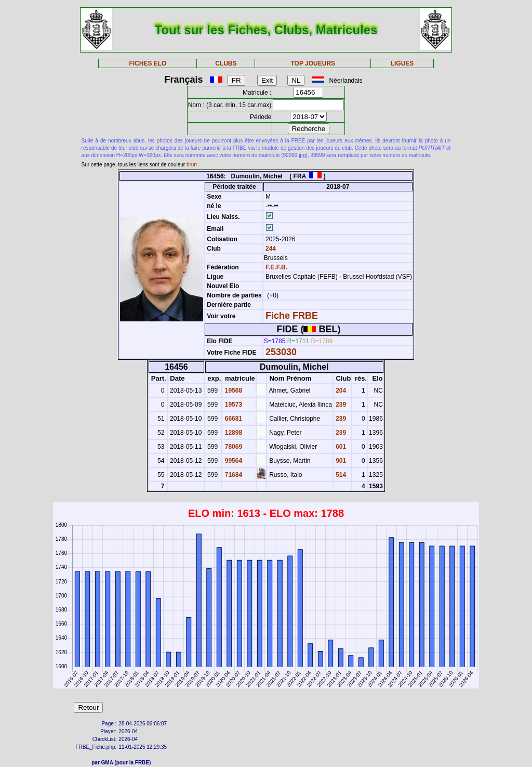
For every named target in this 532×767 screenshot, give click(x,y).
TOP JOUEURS (313, 63)
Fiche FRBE (292, 316)
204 (340, 391)
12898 (232, 433)
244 (270, 249)
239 (340, 405)
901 (340, 461)
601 (340, 447)
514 (340, 475)
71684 (232, 475)
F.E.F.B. (276, 267)
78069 (232, 447)
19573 (232, 405)
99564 (232, 461)
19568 (232, 391)
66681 (232, 419)
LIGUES (402, 63)
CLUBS (226, 63)
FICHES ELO (148, 63)
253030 (281, 352)
